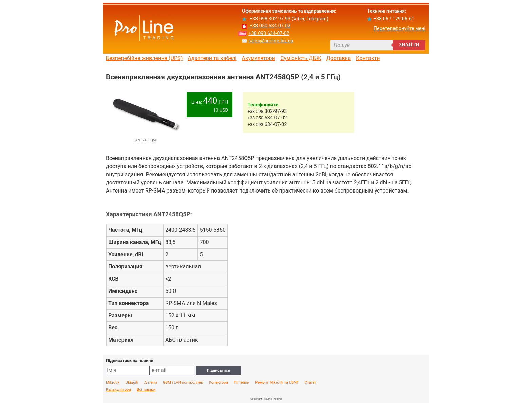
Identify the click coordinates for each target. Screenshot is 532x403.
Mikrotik (113, 383)
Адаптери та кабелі (212, 58)
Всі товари (146, 390)
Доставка (339, 58)
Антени (151, 383)
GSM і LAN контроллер (183, 383)
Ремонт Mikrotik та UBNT (277, 383)
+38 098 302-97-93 (270, 19)
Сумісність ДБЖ (301, 58)
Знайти (409, 45)
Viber (299, 19)
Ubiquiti (132, 383)
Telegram (317, 19)
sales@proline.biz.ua (271, 41)
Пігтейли (242, 383)
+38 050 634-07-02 (269, 26)
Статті (310, 383)
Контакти (368, 58)
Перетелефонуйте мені (400, 29)
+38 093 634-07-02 (269, 33)
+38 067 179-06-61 (394, 19)
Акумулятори (258, 58)
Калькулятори (118, 390)
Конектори (218, 383)
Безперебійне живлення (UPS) (144, 58)
